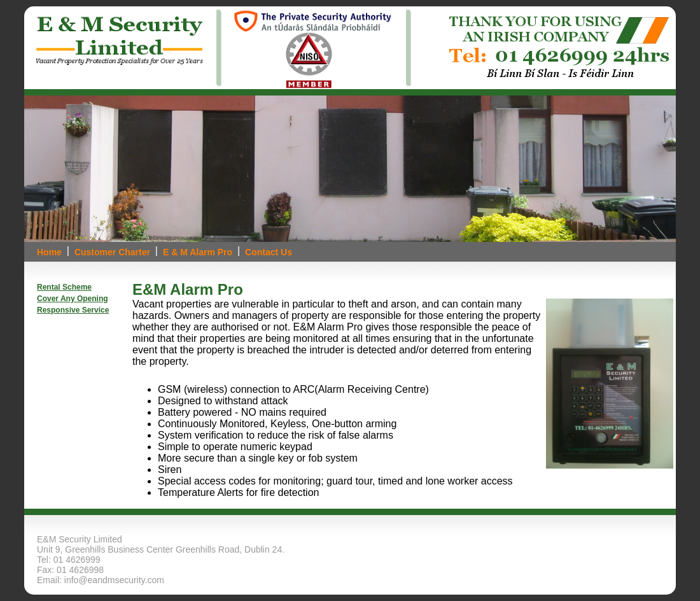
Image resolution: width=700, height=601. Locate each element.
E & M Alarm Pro (198, 252)
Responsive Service (73, 310)
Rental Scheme (64, 287)
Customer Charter (112, 252)
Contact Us (269, 252)
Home (49, 252)
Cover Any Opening (73, 299)
